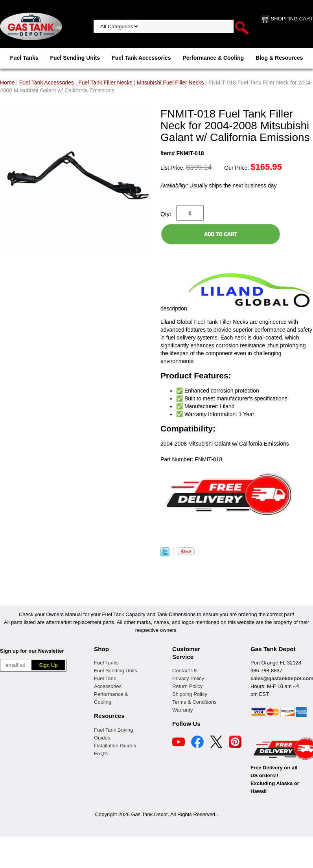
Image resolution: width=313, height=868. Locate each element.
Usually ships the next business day (218, 185)
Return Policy (187, 686)
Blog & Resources (279, 58)
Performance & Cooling (213, 58)
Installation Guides (115, 746)
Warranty (182, 710)
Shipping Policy (190, 694)
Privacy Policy (188, 678)
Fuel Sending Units (75, 58)
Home (7, 83)
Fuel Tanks (24, 58)
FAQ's (101, 753)
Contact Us (185, 671)
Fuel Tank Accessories (141, 58)
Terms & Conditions (194, 702)
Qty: (166, 214)
